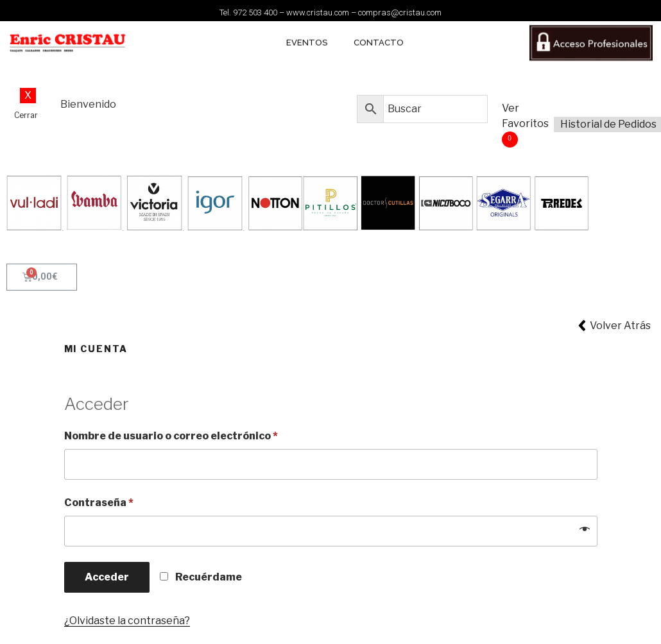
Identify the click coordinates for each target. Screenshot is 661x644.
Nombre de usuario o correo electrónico (171, 436)
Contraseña (99, 503)
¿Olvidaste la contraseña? (127, 621)
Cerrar (26, 115)
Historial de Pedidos (608, 124)
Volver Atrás (620, 326)
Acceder (107, 577)
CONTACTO (379, 37)
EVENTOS (307, 37)
